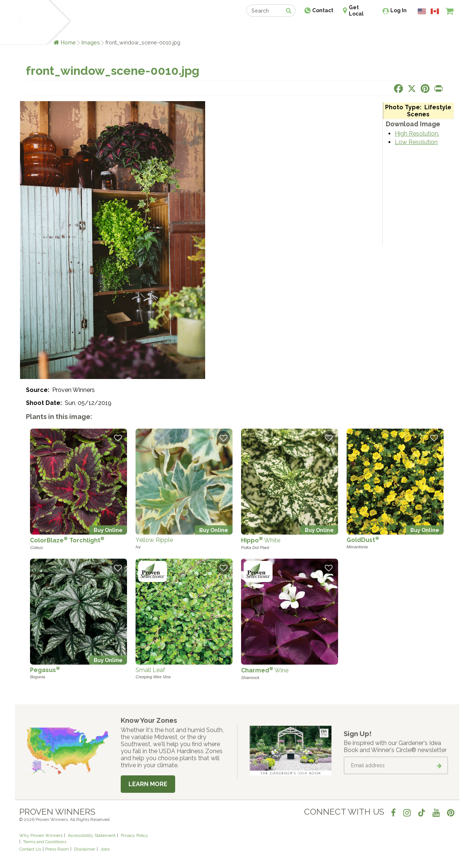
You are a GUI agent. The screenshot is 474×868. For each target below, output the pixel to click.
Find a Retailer (197, 29)
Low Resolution (416, 142)
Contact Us (30, 849)
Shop (232, 29)
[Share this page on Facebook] (398, 89)
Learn (108, 29)
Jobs (105, 849)
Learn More (148, 784)
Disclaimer (85, 849)
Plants (84, 29)
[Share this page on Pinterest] (425, 89)
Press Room (57, 849)
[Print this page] (438, 89)
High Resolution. (417, 134)
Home (68, 42)
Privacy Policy (134, 835)
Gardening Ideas (147, 29)
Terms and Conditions (45, 842)
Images (91, 42)
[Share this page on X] (412, 89)
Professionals (293, 29)
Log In (398, 10)
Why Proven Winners (41, 835)
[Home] (28, 22)
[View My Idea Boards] (436, 30)
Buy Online (108, 530)
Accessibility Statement (92, 835)
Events (256, 29)
